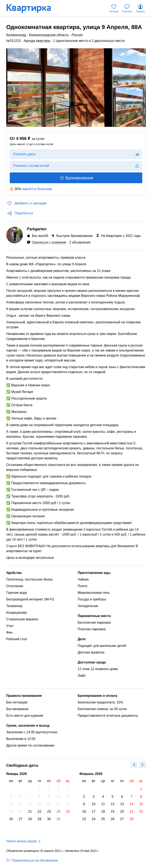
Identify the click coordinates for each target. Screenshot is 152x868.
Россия (77, 35)
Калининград (16, 35)
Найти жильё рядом (21, 841)
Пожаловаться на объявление (32, 860)
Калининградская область (49, 35)
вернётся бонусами (37, 189)
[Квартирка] (32, 8)
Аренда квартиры (37, 41)
